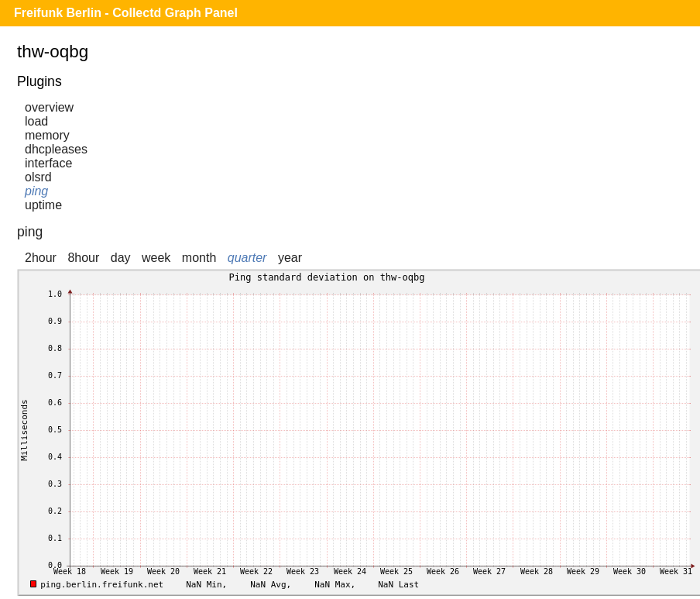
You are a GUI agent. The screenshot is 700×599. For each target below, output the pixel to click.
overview (49, 107)
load (36, 121)
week (156, 258)
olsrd (38, 177)
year (290, 258)
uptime (43, 205)
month (199, 258)
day (121, 258)
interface (48, 163)
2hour (41, 258)
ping (36, 191)
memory (47, 135)
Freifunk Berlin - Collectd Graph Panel (126, 13)
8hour (83, 258)
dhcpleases (56, 149)
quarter (247, 258)
